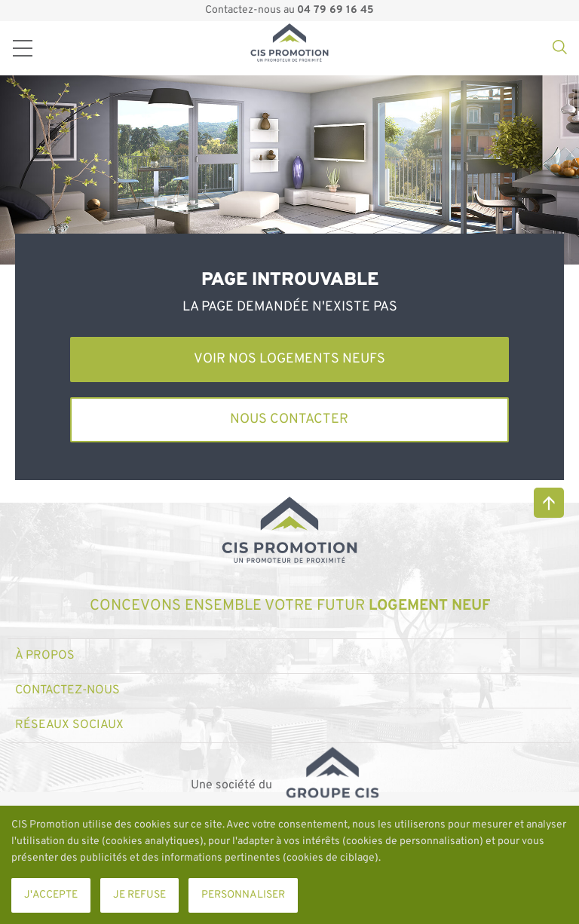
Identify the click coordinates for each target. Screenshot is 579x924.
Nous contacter (289, 419)
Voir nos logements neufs (289, 359)
